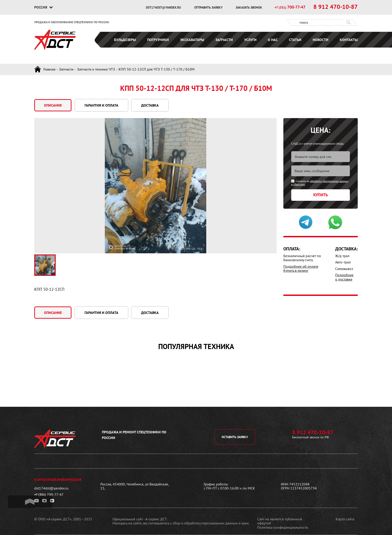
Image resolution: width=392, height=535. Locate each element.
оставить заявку (235, 437)
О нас (273, 40)
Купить (321, 195)
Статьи (295, 40)
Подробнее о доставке (344, 277)
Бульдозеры (125, 40)
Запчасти (224, 40)
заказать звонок (249, 7)
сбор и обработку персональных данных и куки (211, 523)
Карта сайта (345, 519)
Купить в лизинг (296, 270)
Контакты (349, 40)
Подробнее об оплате (301, 266)
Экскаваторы (192, 40)
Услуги (250, 40)
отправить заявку (209, 7)
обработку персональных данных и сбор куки (320, 183)
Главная (49, 69)
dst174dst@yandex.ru (164, 7)
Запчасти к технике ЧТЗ (96, 69)
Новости (321, 40)
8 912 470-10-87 (336, 7)
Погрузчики (158, 40)
